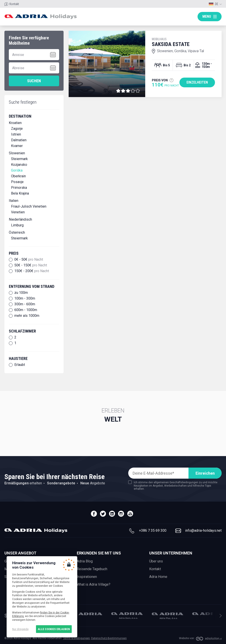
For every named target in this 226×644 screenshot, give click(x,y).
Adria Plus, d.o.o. (168, 616)
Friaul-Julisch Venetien (29, 206)
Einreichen (205, 473)
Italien (14, 201)
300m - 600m (25, 304)
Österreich (17, 232)
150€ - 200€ (32, 271)
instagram (121, 514)
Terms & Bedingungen (76, 638)
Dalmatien (19, 140)
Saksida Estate (183, 42)
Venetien (18, 212)
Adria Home (158, 577)
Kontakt (14, 4)
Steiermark (19, 159)
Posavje (17, 182)
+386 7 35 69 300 (153, 530)
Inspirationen (87, 577)
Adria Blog (85, 561)
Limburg (17, 225)
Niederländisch (20, 219)
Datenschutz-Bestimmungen (109, 638)
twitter (103, 514)
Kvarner (17, 146)
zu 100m (21, 293)
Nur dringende (20, 629)
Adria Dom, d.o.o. (127, 616)
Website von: (187, 638)
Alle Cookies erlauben (54, 629)
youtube (130, 514)
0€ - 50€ (29, 260)
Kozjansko (19, 165)
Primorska (19, 188)
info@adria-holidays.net (203, 530)
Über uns (156, 561)
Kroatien (15, 123)
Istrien (16, 134)
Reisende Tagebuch (92, 569)
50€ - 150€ (31, 265)
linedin (112, 514)
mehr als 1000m (27, 316)
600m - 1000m (26, 310)
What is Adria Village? (94, 584)
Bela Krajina (20, 193)
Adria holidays (40, 17)
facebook (94, 514)
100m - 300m (25, 298)
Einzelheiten (197, 82)
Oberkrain (18, 176)
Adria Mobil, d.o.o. (87, 614)
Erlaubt (20, 365)
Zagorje (17, 129)
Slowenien (17, 153)
